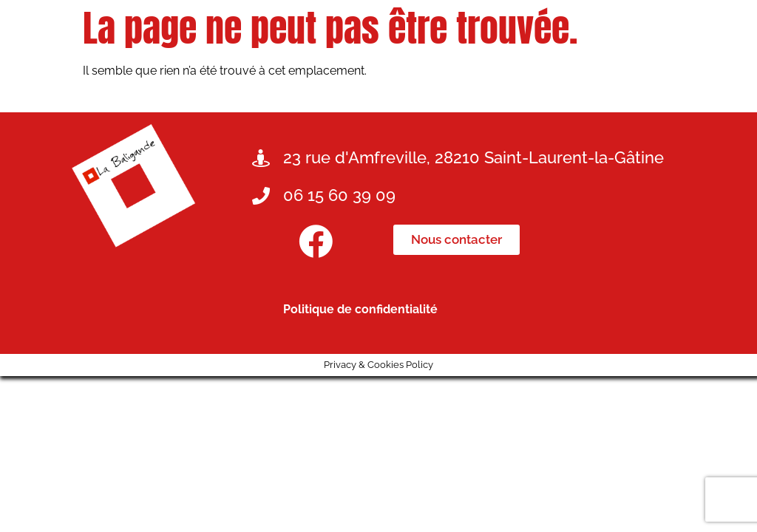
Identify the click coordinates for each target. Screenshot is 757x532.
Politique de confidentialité (360, 309)
